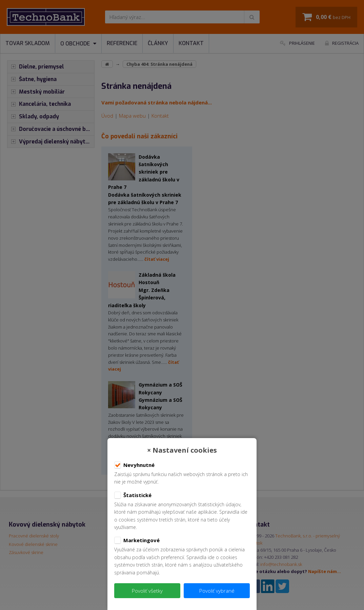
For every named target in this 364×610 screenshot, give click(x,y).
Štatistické (133, 495)
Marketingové (137, 540)
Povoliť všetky (147, 591)
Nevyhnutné (134, 465)
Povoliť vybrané (217, 591)
